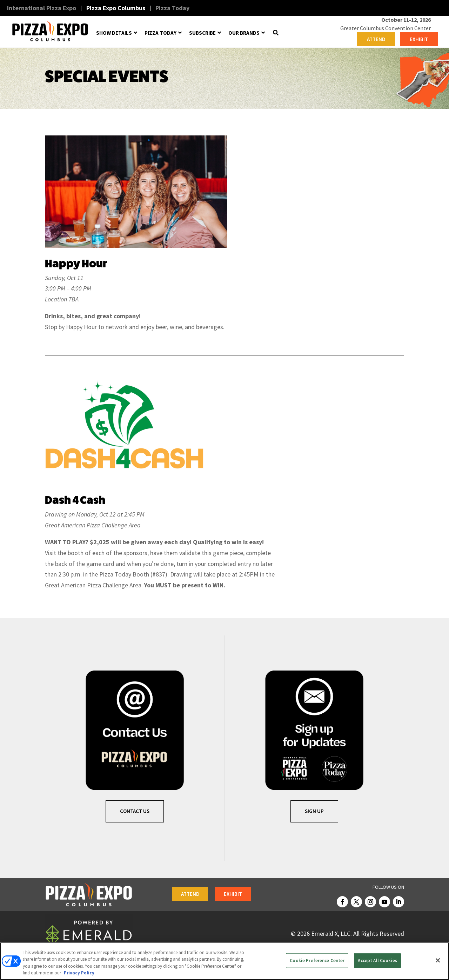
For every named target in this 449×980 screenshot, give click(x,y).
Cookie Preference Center (317, 961)
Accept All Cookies (377, 961)
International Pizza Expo (42, 8)
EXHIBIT (419, 39)
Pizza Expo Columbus (116, 8)
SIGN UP (314, 811)
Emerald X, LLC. (331, 934)
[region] (224, 961)
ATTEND (376, 39)
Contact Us (135, 811)
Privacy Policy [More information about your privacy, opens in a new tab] (79, 973)
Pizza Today (172, 8)
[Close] (438, 960)
